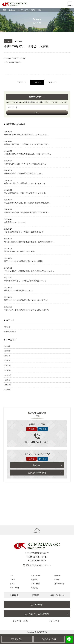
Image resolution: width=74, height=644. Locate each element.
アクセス (57, 580)
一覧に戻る (37, 82)
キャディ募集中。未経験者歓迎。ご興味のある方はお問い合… (29, 271)
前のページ (22, 82)
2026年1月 (7, 370)
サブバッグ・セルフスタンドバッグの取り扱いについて (27, 310)
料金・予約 (14, 588)
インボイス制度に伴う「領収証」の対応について (24, 232)
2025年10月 (8, 385)
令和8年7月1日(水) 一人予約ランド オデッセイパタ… (27, 144)
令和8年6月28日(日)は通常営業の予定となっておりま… (26, 135)
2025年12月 (8, 375)
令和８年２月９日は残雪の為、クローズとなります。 (26, 183)
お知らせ (12, 10)
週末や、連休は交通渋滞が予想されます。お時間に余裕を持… (29, 242)
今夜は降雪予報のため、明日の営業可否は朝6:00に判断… (27, 203)
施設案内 (34, 588)
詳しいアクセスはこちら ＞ (38, 565)
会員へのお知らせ (10, 332)
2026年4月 (7, 356)
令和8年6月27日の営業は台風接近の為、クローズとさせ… (27, 154)
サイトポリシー (55, 621)
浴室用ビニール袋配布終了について (18, 290)
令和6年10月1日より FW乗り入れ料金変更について (25, 281)
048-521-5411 (37, 442)
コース (12, 580)
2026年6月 (7, 346)
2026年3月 (7, 361)
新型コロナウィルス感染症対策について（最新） (24, 261)
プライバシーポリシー (22, 621)
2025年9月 (7, 390)
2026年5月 (7, 351)
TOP (4, 10)
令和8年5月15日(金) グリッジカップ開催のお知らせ (25, 164)
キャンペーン (36, 576)
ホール (12, 584)
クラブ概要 (35, 584)
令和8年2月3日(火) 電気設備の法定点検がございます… (27, 212)
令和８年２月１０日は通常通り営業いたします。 (24, 174)
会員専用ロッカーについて (15, 222)
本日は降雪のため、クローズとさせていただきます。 (26, 193)
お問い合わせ (59, 584)
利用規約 (34, 580)
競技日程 (35, 595)
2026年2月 (7, 365)
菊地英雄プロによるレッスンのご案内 (19, 251)
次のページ (52, 82)
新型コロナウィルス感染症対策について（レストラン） (27, 300)
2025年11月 (8, 380)
